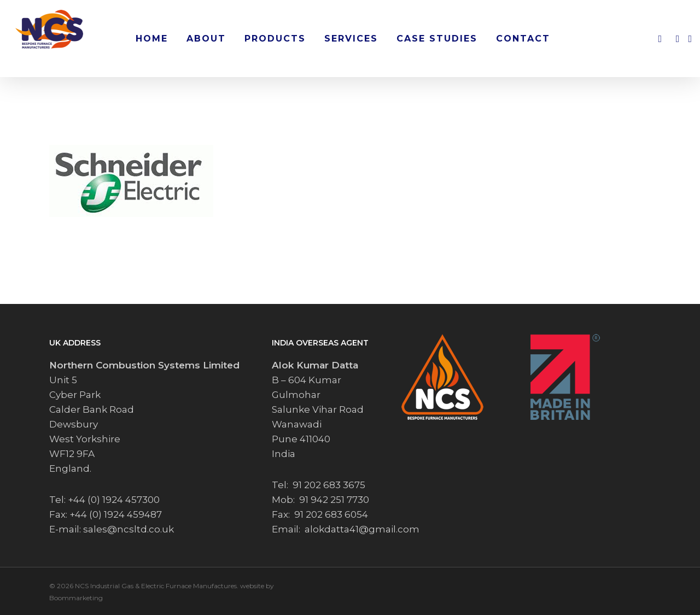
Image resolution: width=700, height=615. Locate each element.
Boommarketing (76, 598)
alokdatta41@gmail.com (362, 529)
